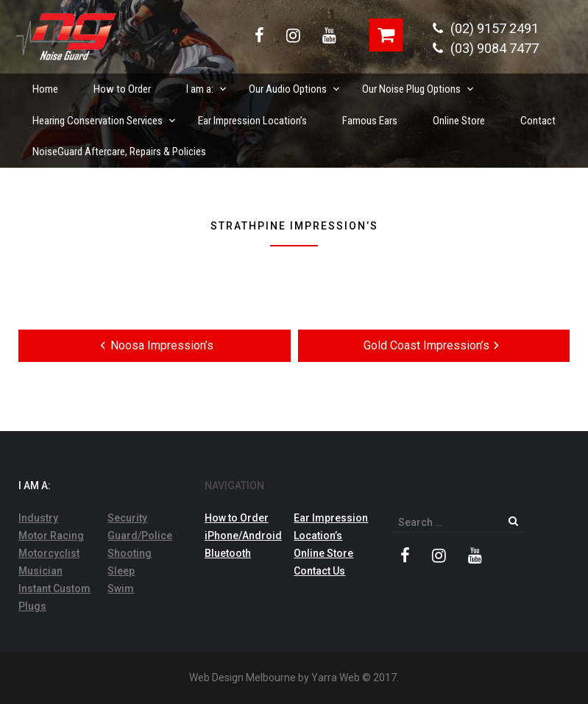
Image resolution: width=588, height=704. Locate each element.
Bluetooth (228, 553)
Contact (538, 121)
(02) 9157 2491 (486, 28)
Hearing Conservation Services (105, 116)
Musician (40, 571)
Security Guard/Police (140, 527)
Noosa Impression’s (155, 345)
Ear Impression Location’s (252, 121)
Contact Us (319, 571)
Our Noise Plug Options (419, 85)
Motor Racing (51, 536)
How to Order (122, 89)
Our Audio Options (295, 85)
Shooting (130, 553)
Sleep (121, 571)
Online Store (459, 121)
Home (45, 89)
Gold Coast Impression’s (434, 345)
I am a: (207, 85)
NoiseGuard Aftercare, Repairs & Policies (119, 152)
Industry (38, 518)
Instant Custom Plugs (54, 597)
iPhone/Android (243, 536)
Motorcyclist (49, 553)
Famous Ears (370, 121)
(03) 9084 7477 (486, 48)
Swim (121, 589)
